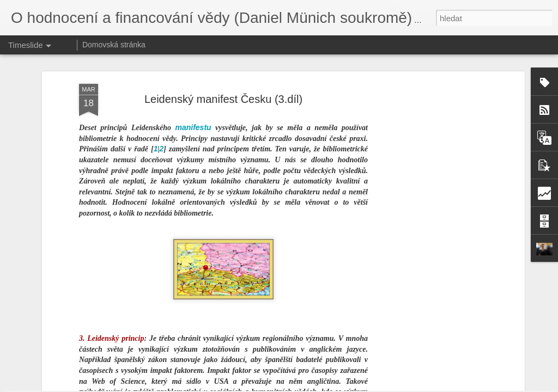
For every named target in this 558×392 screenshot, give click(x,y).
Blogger (336, 386)
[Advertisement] (428, 185)
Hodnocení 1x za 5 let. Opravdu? (442, 360)
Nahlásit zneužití (372, 386)
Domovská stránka (114, 45)
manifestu (193, 57)
